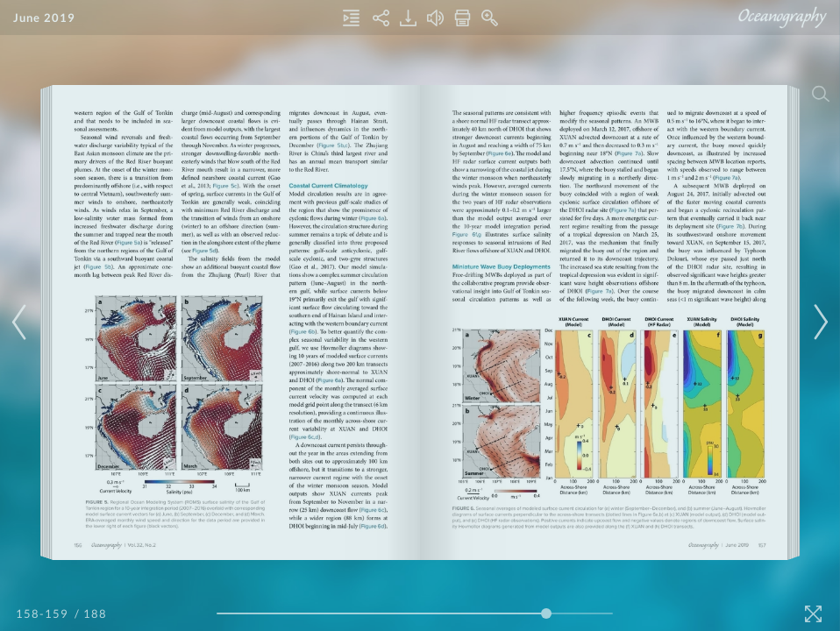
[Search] (821, 94)
